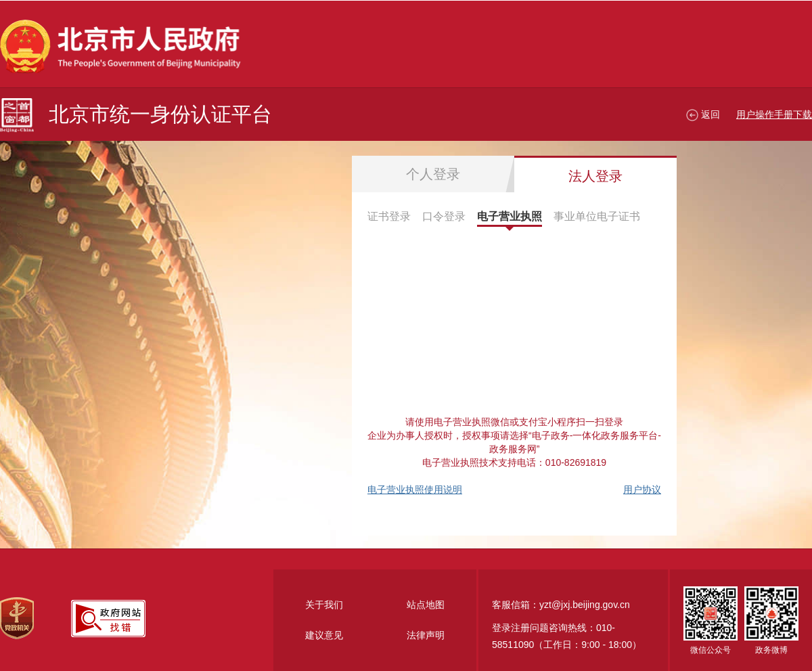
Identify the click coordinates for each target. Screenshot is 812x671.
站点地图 (426, 605)
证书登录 (389, 216)
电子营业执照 (510, 216)
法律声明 (426, 635)
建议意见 (324, 635)
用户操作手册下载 (774, 114)
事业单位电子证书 (597, 216)
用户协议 (642, 490)
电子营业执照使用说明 (415, 490)
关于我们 (324, 605)
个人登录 (433, 174)
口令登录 (444, 216)
